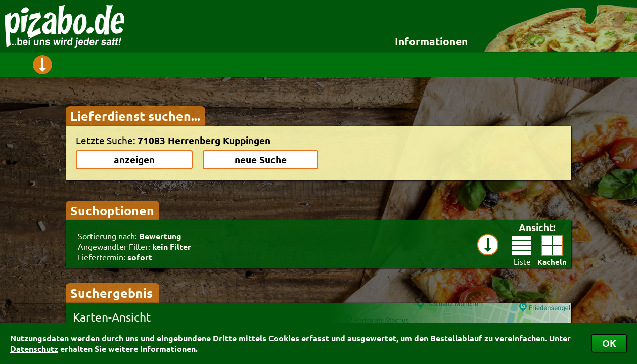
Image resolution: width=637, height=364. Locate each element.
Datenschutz (34, 349)
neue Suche (261, 160)
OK (609, 343)
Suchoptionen (112, 210)
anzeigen (134, 160)
